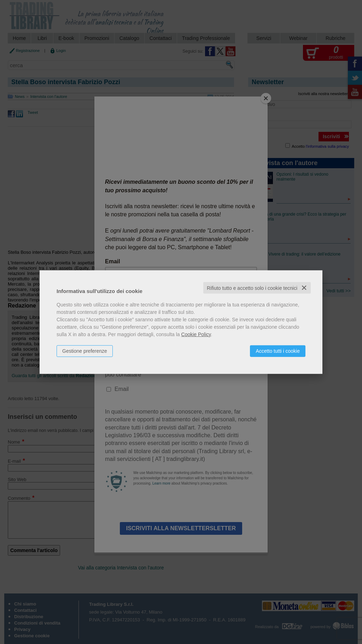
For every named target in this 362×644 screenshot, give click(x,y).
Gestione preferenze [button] (85, 351)
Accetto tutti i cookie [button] (278, 351)
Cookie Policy (196, 334)
